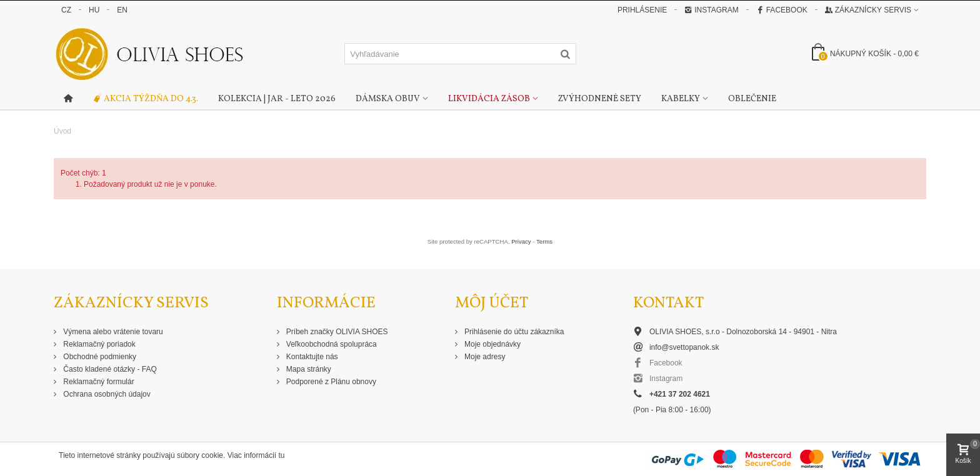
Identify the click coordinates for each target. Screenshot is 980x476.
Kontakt (668, 303)
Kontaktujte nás (311, 357)
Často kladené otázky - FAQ (109, 369)
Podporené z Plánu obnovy (330, 382)
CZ (66, 10)
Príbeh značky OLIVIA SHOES (336, 332)
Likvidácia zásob (489, 99)
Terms (544, 241)
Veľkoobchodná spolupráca (331, 344)
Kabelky (681, 99)
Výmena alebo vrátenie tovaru (112, 332)
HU (94, 10)
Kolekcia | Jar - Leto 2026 (277, 99)
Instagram (711, 10)
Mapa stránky (308, 369)
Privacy (521, 241)
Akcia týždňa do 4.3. (145, 99)
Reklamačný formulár (98, 382)
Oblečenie (752, 99)
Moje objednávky (492, 344)
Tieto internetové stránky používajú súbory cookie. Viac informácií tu (172, 455)
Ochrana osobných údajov (106, 394)
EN (122, 10)
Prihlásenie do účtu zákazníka (513, 332)
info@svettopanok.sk (684, 347)
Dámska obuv (388, 99)
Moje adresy (484, 357)
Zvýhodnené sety (600, 99)
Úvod (62, 131)
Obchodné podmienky (99, 357)
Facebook (782, 10)
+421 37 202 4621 (680, 394)
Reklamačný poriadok (98, 344)
